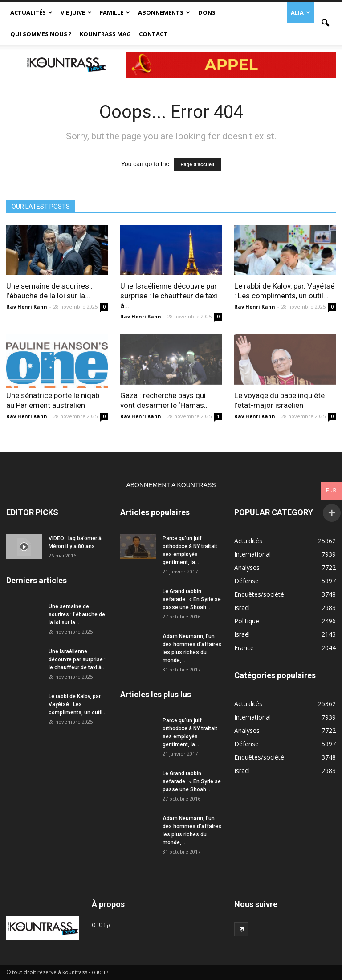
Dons (207, 12)
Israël (242, 608)
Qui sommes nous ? (41, 34)
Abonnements (164, 12)
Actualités (31, 12)
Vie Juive (76, 12)
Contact (153, 34)
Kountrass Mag (105, 34)
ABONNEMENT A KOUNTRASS (171, 485)
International (252, 554)
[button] (325, 23)
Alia (301, 12)
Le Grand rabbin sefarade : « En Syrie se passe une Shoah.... (192, 599)
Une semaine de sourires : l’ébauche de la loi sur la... (77, 614)
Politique (247, 621)
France (244, 648)
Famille (115, 12)
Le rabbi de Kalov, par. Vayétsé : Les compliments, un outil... (77, 704)
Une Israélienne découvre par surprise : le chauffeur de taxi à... (169, 296)
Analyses (247, 567)
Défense (246, 581)
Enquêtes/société (259, 594)
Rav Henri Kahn (27, 307)
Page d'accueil (197, 164)
